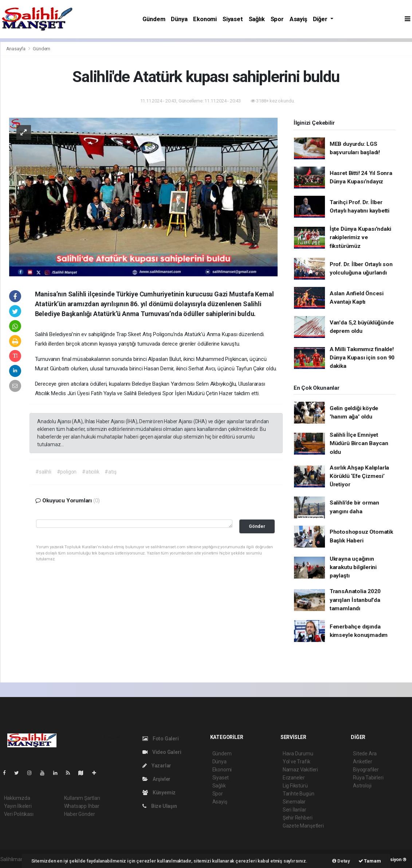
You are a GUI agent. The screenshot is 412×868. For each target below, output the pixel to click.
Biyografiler (366, 770)
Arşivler (156, 779)
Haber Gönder (80, 814)
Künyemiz (159, 793)
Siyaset (233, 19)
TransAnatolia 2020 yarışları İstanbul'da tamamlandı (355, 600)
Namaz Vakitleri (300, 770)
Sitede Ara (365, 754)
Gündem (154, 19)
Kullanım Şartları (82, 798)
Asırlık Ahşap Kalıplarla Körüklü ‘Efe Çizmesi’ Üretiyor (359, 476)
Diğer (321, 19)
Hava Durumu (298, 754)
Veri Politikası (19, 814)
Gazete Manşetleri (303, 826)
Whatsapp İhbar (82, 806)
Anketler (362, 762)
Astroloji (362, 786)
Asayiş (298, 19)
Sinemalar (294, 802)
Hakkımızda (17, 798)
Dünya (179, 19)
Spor (277, 19)
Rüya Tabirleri (368, 778)
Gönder (257, 526)
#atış (110, 472)
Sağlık (257, 19)
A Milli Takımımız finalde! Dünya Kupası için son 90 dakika (362, 358)
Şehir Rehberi (298, 818)
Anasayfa (16, 49)
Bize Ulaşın (160, 806)
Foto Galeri (161, 739)
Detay (341, 861)
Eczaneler (294, 778)
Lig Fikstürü (295, 786)
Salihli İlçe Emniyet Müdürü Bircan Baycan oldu (359, 443)
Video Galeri (162, 752)
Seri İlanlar (295, 810)
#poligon (67, 472)
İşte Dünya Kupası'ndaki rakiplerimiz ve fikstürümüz (360, 238)
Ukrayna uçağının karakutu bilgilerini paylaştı (353, 567)
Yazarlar (157, 766)
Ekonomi (205, 19)
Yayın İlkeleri (18, 806)
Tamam (370, 861)
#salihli (43, 472)
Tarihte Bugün (299, 794)
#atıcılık (91, 472)
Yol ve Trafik (297, 762)
